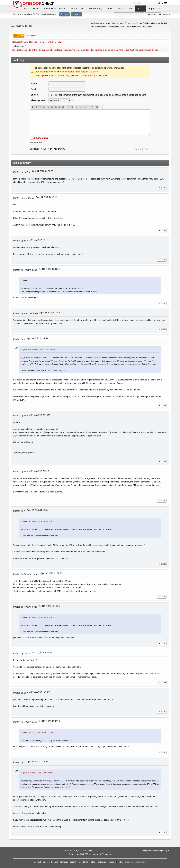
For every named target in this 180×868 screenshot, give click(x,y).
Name (34, 84)
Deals (110, 9)
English (46, 862)
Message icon (38, 100)
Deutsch (38, 862)
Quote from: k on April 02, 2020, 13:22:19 (38, 733)
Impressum (154, 9)
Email (34, 89)
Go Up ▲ (166, 851)
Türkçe (120, 862)
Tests (26, 9)
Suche (120, 9)
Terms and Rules (154, 851)
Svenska (129, 862)
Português (102, 862)
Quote (162, 188)
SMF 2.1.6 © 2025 (70, 851)
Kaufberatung (95, 9)
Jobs (130, 9)
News (36, 9)
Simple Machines (85, 851)
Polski (93, 862)
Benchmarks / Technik (55, 9)
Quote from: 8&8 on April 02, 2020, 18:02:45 (39, 521)
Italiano (73, 862)
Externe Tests (77, 9)
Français (64, 862)
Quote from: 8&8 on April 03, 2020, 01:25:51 (39, 350)
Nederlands (83, 862)
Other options (41, 138)
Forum (141, 9)
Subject (35, 95)
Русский (112, 862)
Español (55, 862)
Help (144, 851)
